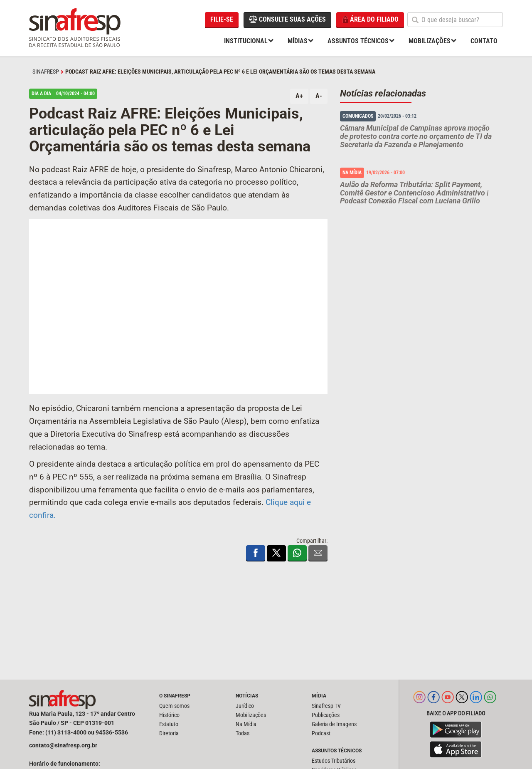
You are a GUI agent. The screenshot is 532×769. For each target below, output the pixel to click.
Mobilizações (430, 41)
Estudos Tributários (334, 761)
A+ (299, 96)
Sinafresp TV (326, 706)
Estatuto (169, 724)
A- (319, 96)
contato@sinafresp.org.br (63, 745)
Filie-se (222, 19)
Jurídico (245, 706)
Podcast (321, 733)
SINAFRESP (46, 72)
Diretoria (169, 733)
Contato (484, 41)
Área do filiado (370, 20)
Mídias (298, 41)
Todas (243, 733)
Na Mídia (246, 724)
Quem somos (174, 706)
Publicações (326, 715)
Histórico (169, 715)
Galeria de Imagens (334, 724)
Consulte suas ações (287, 19)
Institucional (246, 41)
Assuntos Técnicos (358, 41)
